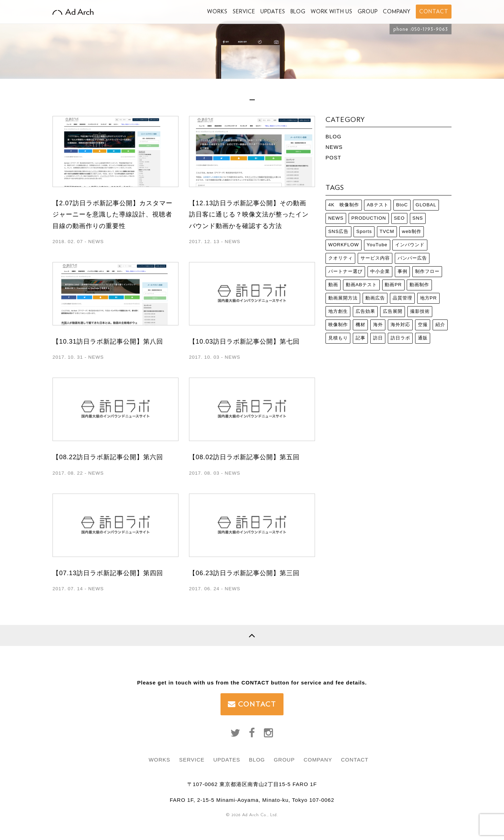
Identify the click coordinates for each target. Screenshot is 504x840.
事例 (402, 271)
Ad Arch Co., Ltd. (260, 815)
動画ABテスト (362, 285)
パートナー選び (345, 271)
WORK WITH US (332, 12)
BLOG (298, 12)
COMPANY (397, 12)
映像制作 (338, 325)
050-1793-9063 (430, 29)
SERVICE (244, 12)
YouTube (377, 245)
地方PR (429, 298)
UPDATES (273, 12)
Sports (364, 231)
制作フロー (427, 271)
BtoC (402, 205)
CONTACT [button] (434, 12)
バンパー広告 (412, 258)
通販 (423, 338)
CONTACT (252, 704)
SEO (399, 218)
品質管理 (402, 298)
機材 (360, 325)
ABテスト (378, 205)
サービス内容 (375, 258)
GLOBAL (426, 205)
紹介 (440, 325)
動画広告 (375, 298)
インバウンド (410, 245)
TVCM (387, 231)
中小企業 (380, 271)
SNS (418, 218)
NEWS (334, 147)
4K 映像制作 (344, 205)
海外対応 (400, 325)
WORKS (217, 12)
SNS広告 (338, 231)
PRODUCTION (369, 218)
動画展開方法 (343, 298)
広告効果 (365, 311)
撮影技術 (420, 311)
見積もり (338, 338)
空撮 (423, 325)
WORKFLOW (344, 245)
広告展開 (393, 311)
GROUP (368, 12)
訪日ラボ (400, 338)
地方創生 (338, 311)
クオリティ (341, 258)
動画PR (393, 285)
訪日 (378, 338)
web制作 (411, 231)
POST (333, 157)
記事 (360, 338)
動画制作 (419, 285)
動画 (333, 285)
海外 (378, 325)
